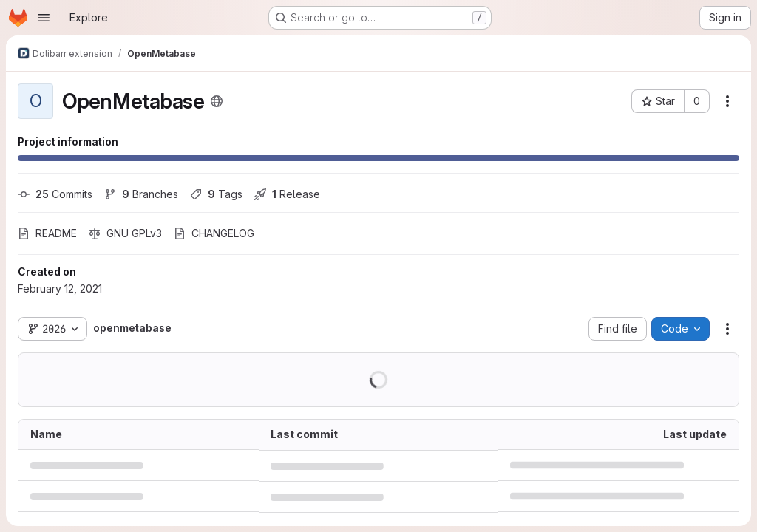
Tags (216, 194)
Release (287, 194)
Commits (55, 194)
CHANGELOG (214, 233)
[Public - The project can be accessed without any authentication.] (217, 101)
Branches (141, 194)
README (47, 233)
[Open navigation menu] (44, 18)
